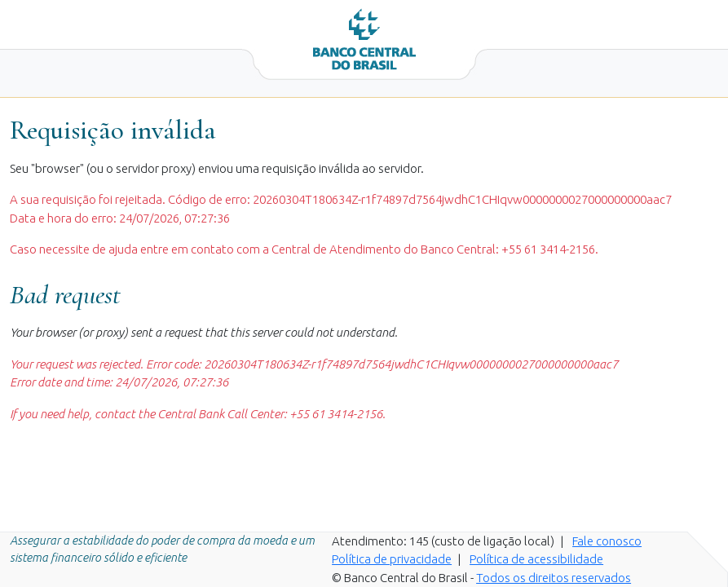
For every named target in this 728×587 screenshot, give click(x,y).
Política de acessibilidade (536, 559)
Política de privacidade (392, 559)
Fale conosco (607, 541)
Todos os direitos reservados (554, 578)
